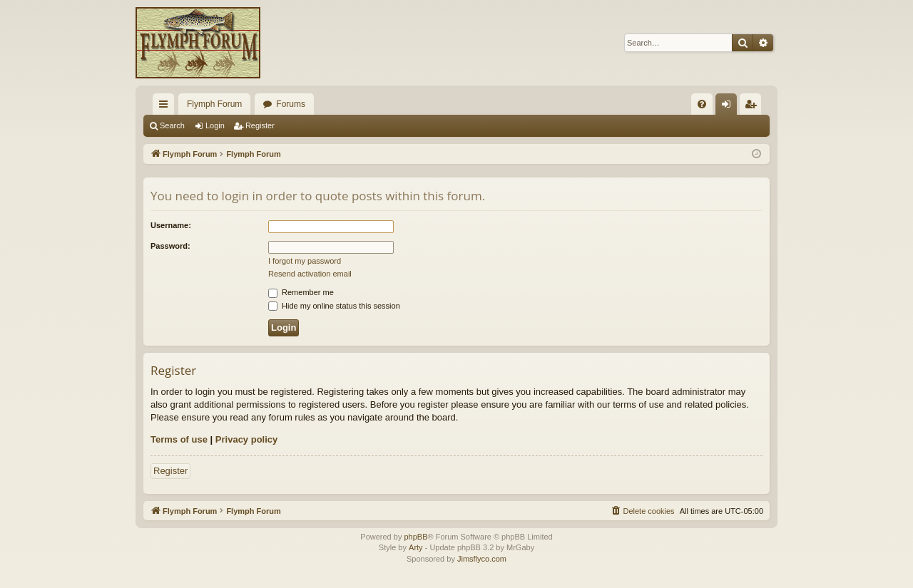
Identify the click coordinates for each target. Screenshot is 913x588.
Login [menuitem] (729, 107)
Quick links (166, 107)
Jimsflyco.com (482, 559)
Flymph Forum (214, 104)
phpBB (415, 537)
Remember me (301, 292)
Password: (170, 246)
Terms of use (179, 439)
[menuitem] (702, 104)
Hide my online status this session (334, 306)
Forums (291, 104)
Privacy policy (246, 439)
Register (260, 125)
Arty (416, 547)
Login (215, 125)
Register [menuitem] (754, 107)
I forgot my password (305, 261)
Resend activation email (310, 274)
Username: (171, 225)
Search (172, 125)
